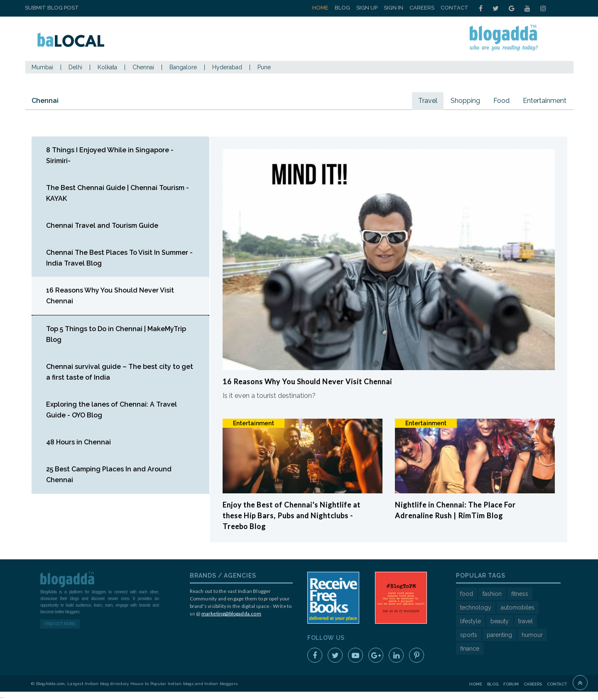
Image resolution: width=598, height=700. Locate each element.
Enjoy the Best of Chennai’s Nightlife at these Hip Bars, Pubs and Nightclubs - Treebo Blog (292, 516)
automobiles (518, 607)
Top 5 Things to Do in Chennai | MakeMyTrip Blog (116, 334)
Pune (264, 67)
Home (320, 8)
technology (476, 607)
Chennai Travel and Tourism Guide (102, 226)
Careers (422, 8)
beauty (500, 621)
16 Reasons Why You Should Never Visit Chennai (110, 296)
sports (469, 635)
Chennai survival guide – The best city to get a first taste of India (120, 372)
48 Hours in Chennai (78, 442)
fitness (520, 594)
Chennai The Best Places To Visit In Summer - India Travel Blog (119, 258)
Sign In (393, 8)
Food (501, 101)
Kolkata (107, 67)
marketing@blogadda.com (231, 613)
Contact (455, 8)
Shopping (465, 101)
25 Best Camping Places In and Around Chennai (109, 474)
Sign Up (367, 8)
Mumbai (42, 67)
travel (526, 621)
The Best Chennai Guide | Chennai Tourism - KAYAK (118, 193)
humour (532, 635)
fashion (492, 594)
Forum (511, 684)
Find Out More (60, 624)
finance (470, 649)
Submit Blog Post (52, 8)
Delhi (75, 67)
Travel (428, 101)
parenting (499, 635)
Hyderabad (227, 67)
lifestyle (471, 621)
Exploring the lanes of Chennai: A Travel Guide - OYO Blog (112, 410)
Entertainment (545, 101)
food (467, 594)
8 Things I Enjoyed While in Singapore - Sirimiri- (110, 155)
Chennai (143, 67)
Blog (342, 8)
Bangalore (183, 67)
